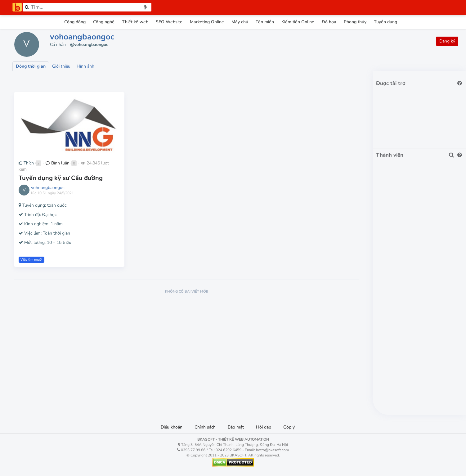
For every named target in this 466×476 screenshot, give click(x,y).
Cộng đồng (75, 22)
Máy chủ (240, 22)
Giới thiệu (61, 66)
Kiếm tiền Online (298, 22)
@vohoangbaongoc (89, 45)
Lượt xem (27, 80)
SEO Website (169, 22)
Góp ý (289, 427)
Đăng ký (447, 41)
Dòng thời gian (31, 66)
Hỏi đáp (264, 427)
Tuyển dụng (385, 22)
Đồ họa (329, 22)
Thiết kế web (135, 22)
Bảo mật (236, 427)
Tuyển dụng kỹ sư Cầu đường (61, 178)
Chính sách (205, 427)
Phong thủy (355, 22)
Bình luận (58, 163)
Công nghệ (104, 22)
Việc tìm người (31, 260)
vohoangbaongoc (82, 37)
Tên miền (265, 22)
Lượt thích (58, 80)
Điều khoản (172, 427)
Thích (26, 163)
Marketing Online (207, 22)
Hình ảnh (85, 66)
